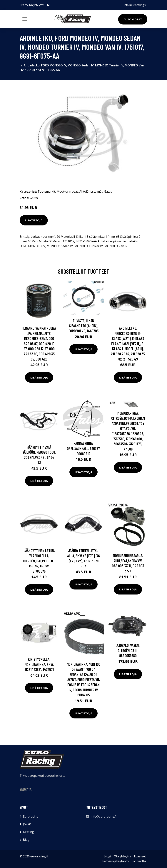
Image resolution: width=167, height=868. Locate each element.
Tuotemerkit (46, 191)
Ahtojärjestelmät (91, 191)
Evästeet (140, 856)
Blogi (27, 840)
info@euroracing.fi (135, 5)
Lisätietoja (34, 220)
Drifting (28, 832)
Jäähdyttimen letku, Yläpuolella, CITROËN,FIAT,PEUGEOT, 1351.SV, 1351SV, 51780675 (39, 561)
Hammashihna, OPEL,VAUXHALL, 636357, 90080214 (84, 448)
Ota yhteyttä (122, 856)
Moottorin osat (67, 191)
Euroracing (31, 816)
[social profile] (48, 5)
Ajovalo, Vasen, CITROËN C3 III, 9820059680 (128, 650)
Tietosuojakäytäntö (115, 861)
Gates (108, 191)
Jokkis (27, 824)
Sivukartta (139, 861)
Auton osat (133, 19)
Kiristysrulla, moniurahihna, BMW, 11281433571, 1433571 (39, 664)
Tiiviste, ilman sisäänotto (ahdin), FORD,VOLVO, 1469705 (83, 326)
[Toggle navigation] (25, 19)
